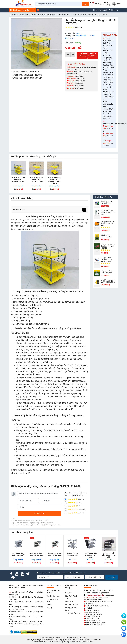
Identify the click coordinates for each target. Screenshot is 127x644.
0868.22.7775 (80, 79)
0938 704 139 (96, 621)
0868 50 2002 (101, 625)
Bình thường (75, 509)
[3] (66, 506)
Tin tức (49, 605)
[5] (66, 499)
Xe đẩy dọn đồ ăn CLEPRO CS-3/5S (54, 554)
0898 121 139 (101, 623)
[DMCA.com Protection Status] (29, 632)
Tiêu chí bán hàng (53, 596)
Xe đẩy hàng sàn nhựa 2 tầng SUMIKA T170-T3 (18, 179)
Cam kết (68, 593)
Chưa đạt (74, 513)
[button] (118, 4)
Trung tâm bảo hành (72, 613)
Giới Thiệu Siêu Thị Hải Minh (53, 592)
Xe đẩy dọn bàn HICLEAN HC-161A (91, 555)
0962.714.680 (88, 72)
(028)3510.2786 (72, 69)
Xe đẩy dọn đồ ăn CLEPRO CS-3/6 (18, 554)
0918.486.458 (78, 72)
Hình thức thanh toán (71, 597)
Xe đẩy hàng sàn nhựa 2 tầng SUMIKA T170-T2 (36, 179)
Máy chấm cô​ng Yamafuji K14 (107, 202)
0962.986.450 (79, 76)
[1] (66, 513)
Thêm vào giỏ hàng (87, 56)
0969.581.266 (79, 83)
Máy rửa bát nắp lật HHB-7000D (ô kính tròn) (108, 212)
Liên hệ (49, 608)
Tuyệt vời (74, 499)
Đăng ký (112, 577)
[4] (66, 503)
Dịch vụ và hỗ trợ (72, 605)
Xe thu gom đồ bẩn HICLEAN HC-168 (109, 555)
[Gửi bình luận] (39, 513)
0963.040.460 (81, 81)
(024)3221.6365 (72, 74)
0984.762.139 (79, 85)
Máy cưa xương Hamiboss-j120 (107, 272)
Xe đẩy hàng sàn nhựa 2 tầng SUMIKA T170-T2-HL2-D (54, 180)
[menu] (84, 210)
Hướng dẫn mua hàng (71, 609)
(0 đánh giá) (74, 27)
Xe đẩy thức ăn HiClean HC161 (73, 554)
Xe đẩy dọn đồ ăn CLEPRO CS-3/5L (36, 554)
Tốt (72, 506)
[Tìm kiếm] (87, 4)
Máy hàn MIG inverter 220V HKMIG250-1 (109, 281)
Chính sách (69, 601)
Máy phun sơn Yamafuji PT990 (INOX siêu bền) (107, 259)
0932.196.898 (91, 67)
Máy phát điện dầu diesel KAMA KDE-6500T (108, 224)
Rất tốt (73, 503)
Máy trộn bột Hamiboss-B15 (106, 236)
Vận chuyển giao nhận (52, 600)
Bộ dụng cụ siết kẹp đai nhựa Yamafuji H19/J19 (108, 246)
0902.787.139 (81, 67)
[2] (66, 509)
